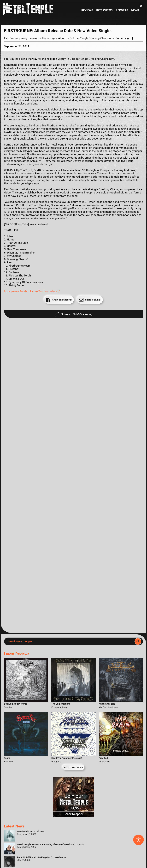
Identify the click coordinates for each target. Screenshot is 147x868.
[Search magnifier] (138, 641)
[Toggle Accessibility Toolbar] (138, 840)
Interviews (104, 10)
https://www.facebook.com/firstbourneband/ (32, 291)
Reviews (87, 10)
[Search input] (70, 641)
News (135, 10)
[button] (141, 6)
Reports (122, 10)
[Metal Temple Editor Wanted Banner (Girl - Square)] (74, 816)
